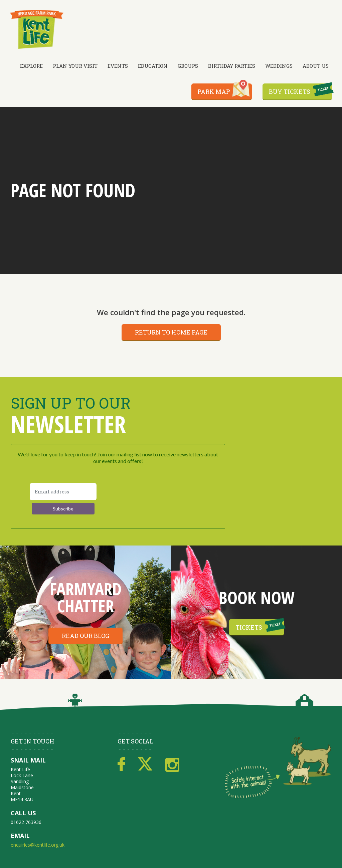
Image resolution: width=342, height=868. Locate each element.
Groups (188, 66)
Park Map (214, 91)
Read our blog (85, 636)
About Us (316, 66)
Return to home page (171, 332)
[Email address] (63, 492)
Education (153, 66)
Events (118, 66)
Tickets (249, 627)
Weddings (279, 66)
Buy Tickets (290, 91)
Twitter (145, 765)
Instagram (172, 765)
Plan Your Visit (75, 66)
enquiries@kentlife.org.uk (38, 845)
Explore (31, 66)
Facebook (121, 765)
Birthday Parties (232, 66)
